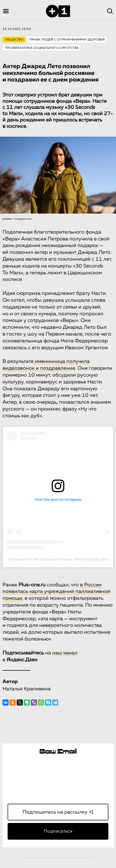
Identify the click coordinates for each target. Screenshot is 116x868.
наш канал (65, 653)
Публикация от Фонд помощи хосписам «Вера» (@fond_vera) (58, 559)
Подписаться (58, 831)
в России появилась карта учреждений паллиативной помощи (56, 592)
